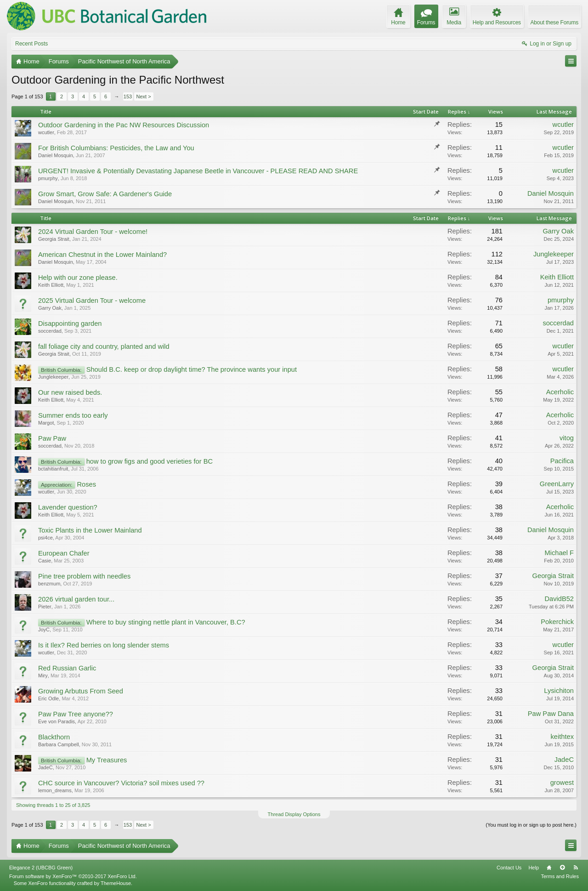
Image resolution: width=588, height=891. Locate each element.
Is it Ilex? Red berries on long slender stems (104, 645)
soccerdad (50, 331)
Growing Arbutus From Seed (81, 691)
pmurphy (48, 178)
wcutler (46, 132)
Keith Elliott (51, 285)
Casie (45, 561)
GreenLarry (557, 484)
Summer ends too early (73, 415)
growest (562, 783)
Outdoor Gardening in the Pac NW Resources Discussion (124, 125)
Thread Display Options (294, 814)
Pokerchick (557, 622)
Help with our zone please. (78, 278)
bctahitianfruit (53, 469)
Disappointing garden (70, 323)
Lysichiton (559, 691)
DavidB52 (559, 599)
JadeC (45, 767)
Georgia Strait (54, 239)
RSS (576, 868)
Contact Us (509, 868)
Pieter (45, 607)
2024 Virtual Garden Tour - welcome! (93, 232)
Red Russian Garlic (67, 668)
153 (128, 96)
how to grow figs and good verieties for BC (150, 461)
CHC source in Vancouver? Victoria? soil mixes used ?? (121, 783)
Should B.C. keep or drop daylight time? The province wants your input (192, 369)
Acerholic (560, 392)
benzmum (49, 584)
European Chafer (64, 553)
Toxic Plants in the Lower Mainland (90, 530)
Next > (144, 96)
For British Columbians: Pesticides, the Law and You (116, 148)
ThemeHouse (116, 883)
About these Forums (554, 23)
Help (534, 868)
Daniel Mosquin (56, 155)
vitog (567, 438)
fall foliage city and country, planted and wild (104, 346)
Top (562, 868)
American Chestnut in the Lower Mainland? (102, 255)
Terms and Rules (560, 876)
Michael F (559, 553)
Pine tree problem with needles (84, 576)
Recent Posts (31, 44)
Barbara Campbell (59, 744)
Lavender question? (68, 507)
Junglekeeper (554, 254)
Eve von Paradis (57, 721)
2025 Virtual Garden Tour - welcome (92, 301)
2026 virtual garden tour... (76, 599)
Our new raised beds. (70, 392)
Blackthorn (54, 737)
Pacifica (562, 461)
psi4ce (45, 538)
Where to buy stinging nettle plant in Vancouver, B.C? (166, 622)
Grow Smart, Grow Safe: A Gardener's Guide (105, 194)
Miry (43, 675)
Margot (46, 423)
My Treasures (107, 760)
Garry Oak (558, 231)
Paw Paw (52, 438)
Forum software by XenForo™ (73, 876)
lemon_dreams (55, 790)
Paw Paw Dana (551, 714)
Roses (86, 484)
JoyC (44, 630)
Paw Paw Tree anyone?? (76, 714)
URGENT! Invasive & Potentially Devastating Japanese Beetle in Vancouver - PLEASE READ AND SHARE (198, 171)
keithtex (562, 737)
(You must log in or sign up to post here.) (531, 825)
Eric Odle (48, 698)
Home (549, 868)
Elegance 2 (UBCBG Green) (41, 868)
